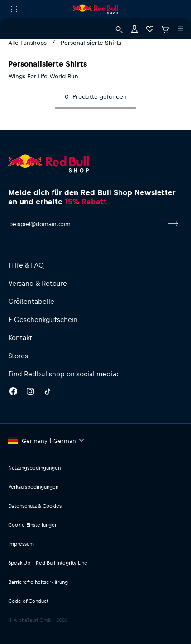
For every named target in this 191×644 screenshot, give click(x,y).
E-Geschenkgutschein (43, 319)
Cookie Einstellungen (33, 525)
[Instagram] (30, 393)
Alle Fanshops (27, 42)
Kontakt (20, 337)
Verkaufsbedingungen (33, 487)
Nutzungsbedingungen (34, 468)
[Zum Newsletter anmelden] (173, 224)
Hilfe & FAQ (26, 265)
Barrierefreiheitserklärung (38, 582)
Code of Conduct (28, 601)
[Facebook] (13, 393)
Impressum (21, 544)
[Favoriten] (150, 28)
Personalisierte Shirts (91, 42)
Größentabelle (31, 301)
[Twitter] (48, 393)
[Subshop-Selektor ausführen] (14, 9)
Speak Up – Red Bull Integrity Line (48, 563)
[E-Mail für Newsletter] (86, 224)
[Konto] (134, 28)
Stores (18, 356)
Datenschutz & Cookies (35, 506)
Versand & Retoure (38, 283)
